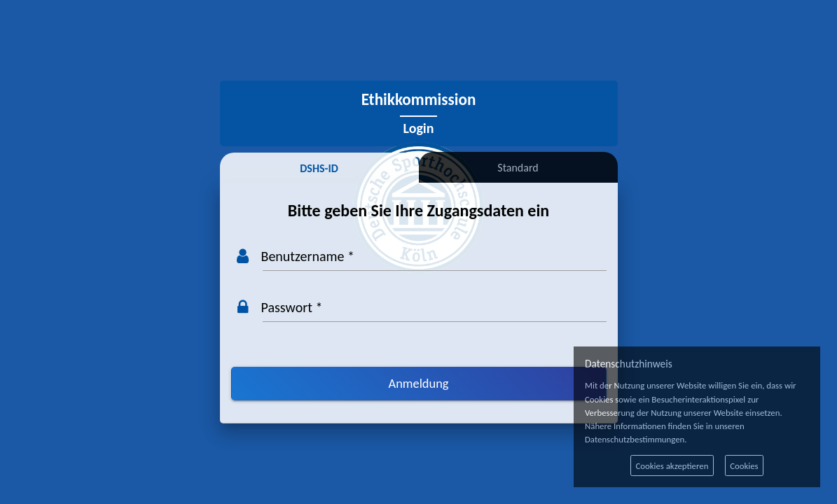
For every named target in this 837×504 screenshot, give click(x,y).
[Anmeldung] (419, 384)
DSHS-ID (319, 168)
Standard (518, 168)
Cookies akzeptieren (672, 466)
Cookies (744, 466)
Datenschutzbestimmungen (635, 439)
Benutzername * (308, 256)
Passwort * (292, 307)
